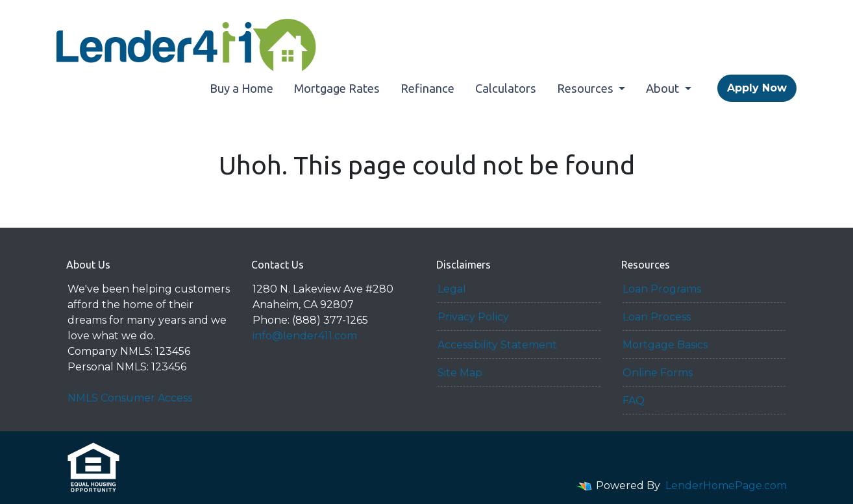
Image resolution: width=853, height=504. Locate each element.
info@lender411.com (305, 336)
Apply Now (757, 88)
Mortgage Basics (665, 345)
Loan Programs (662, 289)
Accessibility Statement (497, 345)
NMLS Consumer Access (130, 398)
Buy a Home (241, 88)
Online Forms (658, 373)
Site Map (460, 373)
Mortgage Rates (337, 88)
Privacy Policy (473, 317)
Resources (587, 88)
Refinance (427, 88)
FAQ (634, 401)
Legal (452, 289)
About (664, 88)
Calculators (506, 88)
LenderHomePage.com (726, 486)
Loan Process (657, 317)
